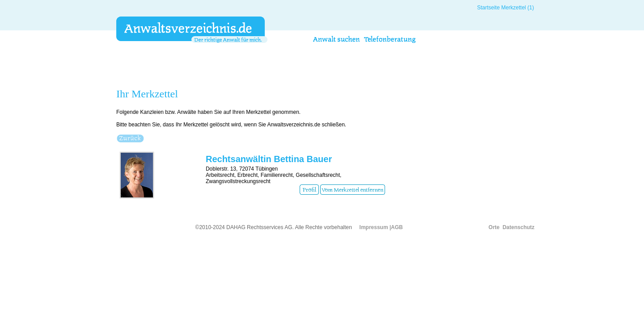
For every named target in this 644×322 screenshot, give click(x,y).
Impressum (374, 227)
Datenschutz (519, 227)
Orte (494, 227)
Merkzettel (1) (518, 8)
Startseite (489, 8)
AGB (397, 227)
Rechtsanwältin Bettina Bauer (269, 159)
